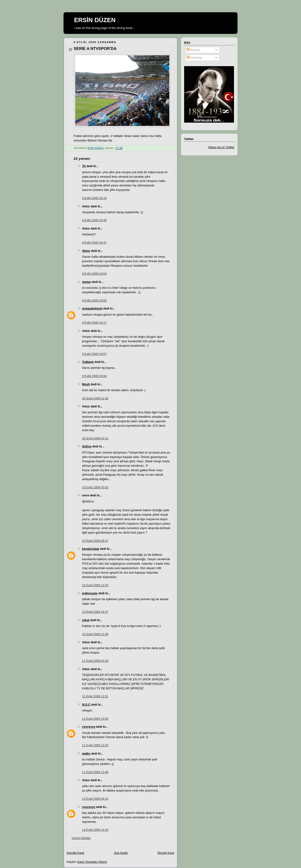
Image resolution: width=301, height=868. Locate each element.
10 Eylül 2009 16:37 (95, 612)
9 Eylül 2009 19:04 (94, 274)
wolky (86, 754)
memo (86, 282)
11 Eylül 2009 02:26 (95, 661)
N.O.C (86, 705)
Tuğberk (88, 362)
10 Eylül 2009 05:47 (95, 541)
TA (84, 166)
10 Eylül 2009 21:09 (95, 634)
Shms (86, 251)
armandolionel (92, 309)
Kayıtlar (194, 50)
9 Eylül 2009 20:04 (94, 376)
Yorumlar (194, 58)
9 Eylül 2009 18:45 (94, 220)
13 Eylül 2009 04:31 (95, 799)
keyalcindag (91, 549)
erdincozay (90, 593)
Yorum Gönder (81, 838)
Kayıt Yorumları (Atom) (92, 862)
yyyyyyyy (89, 727)
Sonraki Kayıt (75, 853)
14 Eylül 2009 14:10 (95, 830)
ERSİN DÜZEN (95, 20)
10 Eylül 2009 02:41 (95, 438)
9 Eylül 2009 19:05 (94, 301)
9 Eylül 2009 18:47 (94, 243)
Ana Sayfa (121, 853)
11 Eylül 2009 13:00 (95, 719)
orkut (86, 620)
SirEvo (87, 446)
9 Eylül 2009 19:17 (94, 323)
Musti (86, 384)
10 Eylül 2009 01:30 (95, 398)
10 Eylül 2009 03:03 (95, 487)
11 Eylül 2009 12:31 (95, 696)
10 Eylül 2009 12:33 (95, 585)
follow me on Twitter (221, 147)
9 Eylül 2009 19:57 (94, 354)
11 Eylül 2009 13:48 (95, 772)
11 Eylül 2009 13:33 (95, 745)
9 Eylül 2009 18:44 (94, 198)
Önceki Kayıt (166, 853)
